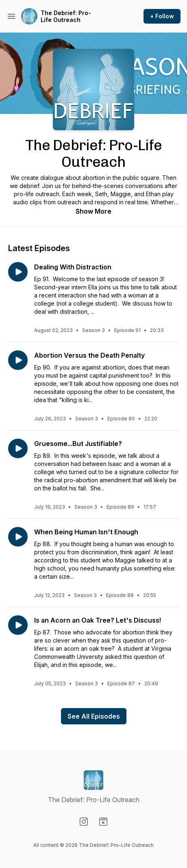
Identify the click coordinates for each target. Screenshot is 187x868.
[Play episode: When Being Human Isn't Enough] (18, 537)
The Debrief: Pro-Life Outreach (66, 16)
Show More (93, 211)
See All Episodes (94, 716)
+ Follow (162, 16)
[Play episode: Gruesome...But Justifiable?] (18, 448)
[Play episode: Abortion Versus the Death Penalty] (18, 360)
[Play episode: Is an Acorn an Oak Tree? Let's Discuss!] (18, 625)
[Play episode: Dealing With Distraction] (18, 272)
